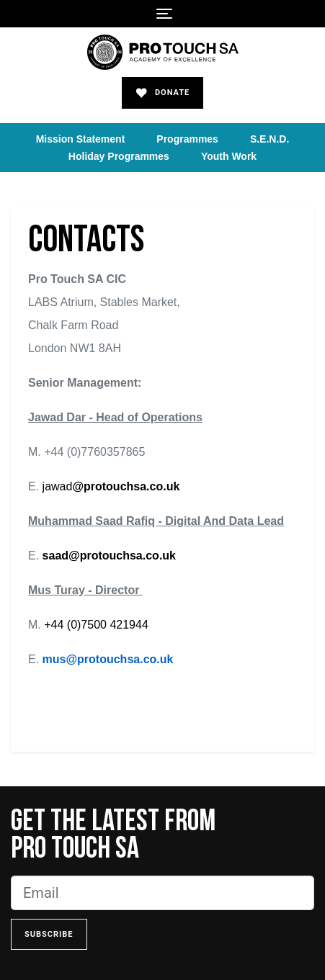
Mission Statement (81, 139)
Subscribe (49, 934)
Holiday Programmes (119, 156)
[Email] (162, 893)
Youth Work (229, 156)
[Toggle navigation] (164, 14)
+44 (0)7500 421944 (96, 625)
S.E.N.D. (270, 139)
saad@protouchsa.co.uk (109, 556)
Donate (163, 93)
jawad (55, 486)
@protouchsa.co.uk (126, 486)
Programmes (187, 139)
